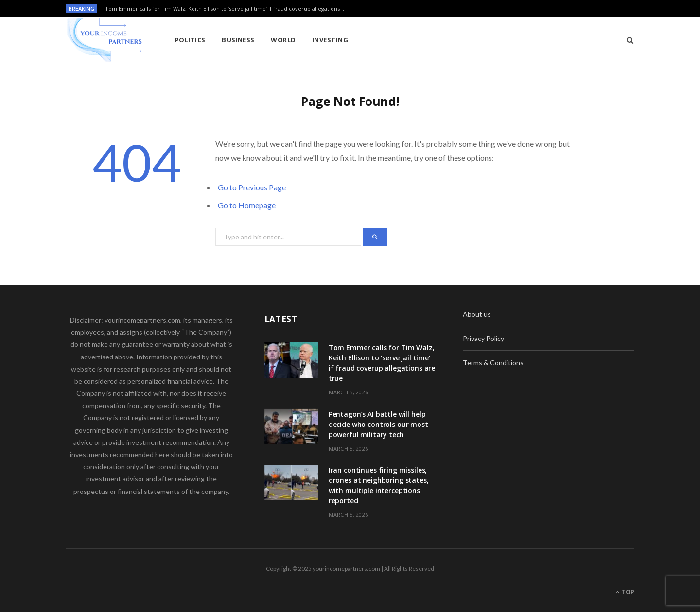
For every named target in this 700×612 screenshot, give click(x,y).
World (283, 40)
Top (625, 592)
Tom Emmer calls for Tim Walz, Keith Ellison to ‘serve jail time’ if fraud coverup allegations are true (229, 9)
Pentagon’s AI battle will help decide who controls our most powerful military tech (378, 424)
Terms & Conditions (493, 363)
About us (477, 314)
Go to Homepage (247, 205)
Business (238, 40)
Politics (190, 40)
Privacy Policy (483, 338)
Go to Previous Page (252, 187)
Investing (330, 40)
